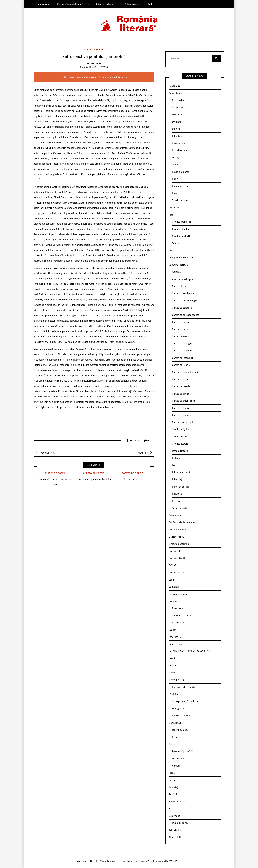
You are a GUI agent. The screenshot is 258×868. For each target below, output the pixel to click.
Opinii (175, 165)
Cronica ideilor (180, 436)
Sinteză (173, 809)
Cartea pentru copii (182, 422)
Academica (175, 86)
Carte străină (179, 286)
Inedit (172, 658)
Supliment (174, 816)
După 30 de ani (180, 823)
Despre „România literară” (70, 4)
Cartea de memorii (182, 379)
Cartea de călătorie (182, 308)
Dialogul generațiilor (180, 544)
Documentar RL (177, 558)
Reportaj (173, 787)
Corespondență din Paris (185, 701)
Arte (171, 215)
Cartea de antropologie (184, 301)
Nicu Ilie (95, 861)
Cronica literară (180, 444)
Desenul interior (181, 451)
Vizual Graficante (109, 861)
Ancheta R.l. (175, 208)
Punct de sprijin (180, 487)
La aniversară (179, 623)
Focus (175, 465)
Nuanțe (176, 157)
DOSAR (173, 565)
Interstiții (177, 136)
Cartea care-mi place (183, 293)
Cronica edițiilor (181, 429)
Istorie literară (176, 680)
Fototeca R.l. (175, 637)
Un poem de (179, 759)
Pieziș (175, 179)
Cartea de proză (181, 394)
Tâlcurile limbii (176, 830)
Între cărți (177, 479)
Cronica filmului (180, 229)
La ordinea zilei (180, 150)
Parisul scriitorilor (181, 716)
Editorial (177, 129)
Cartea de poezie (94, 49)
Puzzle (175, 193)
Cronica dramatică (182, 222)
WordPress (175, 861)
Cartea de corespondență (186, 315)
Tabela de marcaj (181, 200)
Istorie (172, 673)
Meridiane (174, 694)
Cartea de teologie (182, 415)
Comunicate (175, 515)
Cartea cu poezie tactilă (94, 479)
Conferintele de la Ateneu (182, 522)
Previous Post (47, 453)
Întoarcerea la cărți (182, 472)
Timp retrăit (175, 837)
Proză (172, 773)
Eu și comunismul (178, 594)
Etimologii (174, 587)
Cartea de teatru (181, 408)
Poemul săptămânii (182, 751)
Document (174, 551)
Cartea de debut (181, 329)
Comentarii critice (178, 265)
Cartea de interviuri (182, 358)
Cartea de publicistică (183, 401)
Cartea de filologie (182, 343)
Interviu (173, 666)
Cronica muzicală (181, 236)
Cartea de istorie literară (185, 372)
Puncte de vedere (181, 186)
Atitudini (173, 250)
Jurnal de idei (179, 143)
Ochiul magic (176, 723)
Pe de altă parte (181, 172)
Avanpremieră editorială (182, 258)
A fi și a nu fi (132, 479)
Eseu (171, 580)
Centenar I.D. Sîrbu (182, 615)
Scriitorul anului (177, 801)
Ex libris (176, 458)
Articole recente (133, 4)
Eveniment (174, 601)
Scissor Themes (139, 861)
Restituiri (174, 794)
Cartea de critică (181, 322)
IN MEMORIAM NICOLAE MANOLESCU (189, 651)
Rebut (175, 737)
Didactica (177, 115)
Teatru (175, 243)
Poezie (172, 744)
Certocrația (178, 100)
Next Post (143, 453)
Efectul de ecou (180, 730)
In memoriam (176, 644)
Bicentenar (178, 608)
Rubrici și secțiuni (104, 4)
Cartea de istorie (181, 365)
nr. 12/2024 (102, 67)
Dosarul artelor (177, 573)
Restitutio (177, 494)
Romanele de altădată (184, 687)
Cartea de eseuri (181, 336)
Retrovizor (178, 501)
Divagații (177, 122)
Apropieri (177, 272)
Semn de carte (180, 508)
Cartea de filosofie (182, 351)
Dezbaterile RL (176, 537)
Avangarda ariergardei (184, 279)
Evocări (173, 630)
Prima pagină (43, 4)
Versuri (176, 766)
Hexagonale (178, 708)
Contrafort (178, 107)
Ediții (151, 4)
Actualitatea (175, 93)
